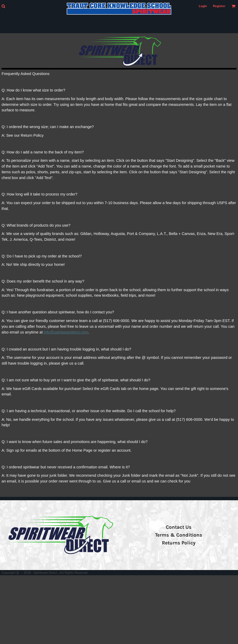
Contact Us (179, 527)
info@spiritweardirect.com (66, 332)
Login (203, 6)
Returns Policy (179, 543)
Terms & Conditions (179, 535)
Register (219, 6)
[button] (3, 6)
